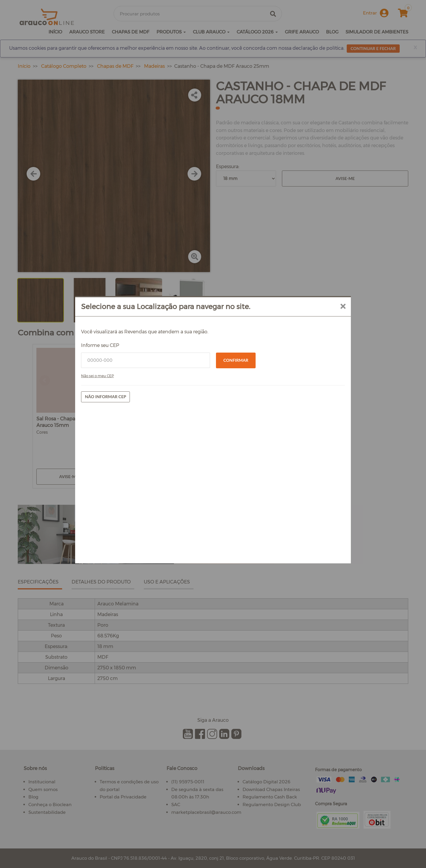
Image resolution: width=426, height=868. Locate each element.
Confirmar (236, 438)
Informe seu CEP (139, 423)
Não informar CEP (144, 474)
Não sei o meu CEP (136, 453)
